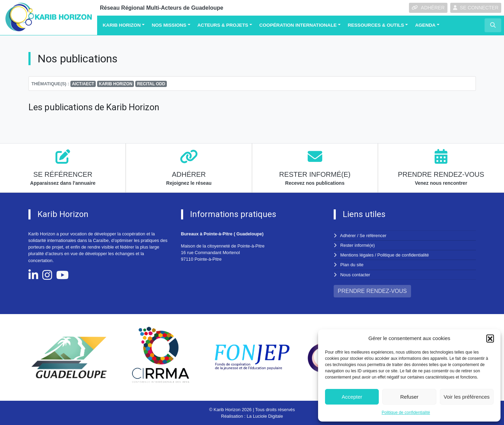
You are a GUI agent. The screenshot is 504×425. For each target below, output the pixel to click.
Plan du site (352, 265)
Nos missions (169, 25)
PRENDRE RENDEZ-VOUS (372, 291)
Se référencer (373, 236)
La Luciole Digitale (265, 416)
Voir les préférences (467, 397)
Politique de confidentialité (406, 413)
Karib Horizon (122, 25)
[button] (490, 338)
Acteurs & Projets (223, 25)
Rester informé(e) (358, 245)
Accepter (352, 397)
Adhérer (348, 236)
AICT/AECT (83, 84)
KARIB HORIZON (116, 84)
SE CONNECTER (476, 8)
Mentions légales (357, 255)
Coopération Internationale (298, 25)
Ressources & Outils (376, 25)
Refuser (409, 397)
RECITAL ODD (151, 84)
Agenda (425, 25)
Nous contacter (355, 275)
